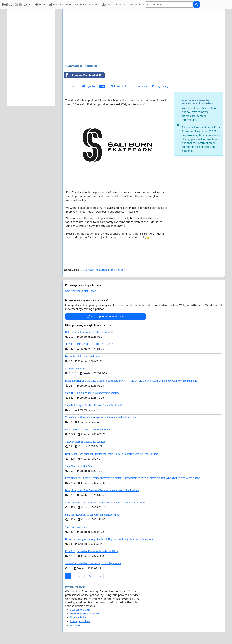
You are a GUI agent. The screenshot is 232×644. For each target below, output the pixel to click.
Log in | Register (114, 5)
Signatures (93, 86)
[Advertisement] (144, 37)
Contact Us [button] (135, 5)
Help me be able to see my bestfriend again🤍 (89, 332)
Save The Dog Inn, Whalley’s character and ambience (93, 393)
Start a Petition (60, 5)
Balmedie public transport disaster (83, 356)
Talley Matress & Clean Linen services (85, 442)
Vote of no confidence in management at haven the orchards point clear (102, 417)
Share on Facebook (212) (83, 75)
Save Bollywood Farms (77, 527)
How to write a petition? (85, 614)
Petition (72, 86)
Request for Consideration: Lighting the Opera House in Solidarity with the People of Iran (112, 454)
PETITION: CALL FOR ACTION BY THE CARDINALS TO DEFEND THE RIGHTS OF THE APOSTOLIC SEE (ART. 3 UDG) (133, 478)
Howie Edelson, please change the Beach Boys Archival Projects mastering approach (109, 539)
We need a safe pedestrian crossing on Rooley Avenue (93, 563)
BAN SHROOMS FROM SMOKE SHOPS (87, 430)
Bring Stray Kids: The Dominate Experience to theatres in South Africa (102, 490)
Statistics (140, 86)
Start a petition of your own (105, 317)
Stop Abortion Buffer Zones (81, 291)
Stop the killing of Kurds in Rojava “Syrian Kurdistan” (93, 405)
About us (76, 625)
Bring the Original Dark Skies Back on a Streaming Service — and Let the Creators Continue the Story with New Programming (131, 381)
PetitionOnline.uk (16, 4)
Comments (119, 86)
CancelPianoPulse (74, 369)
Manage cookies (80, 621)
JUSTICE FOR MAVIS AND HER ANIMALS (89, 344)
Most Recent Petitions (87, 5)
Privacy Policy (160, 86)
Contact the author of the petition (103, 270)
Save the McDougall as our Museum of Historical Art (93, 515)
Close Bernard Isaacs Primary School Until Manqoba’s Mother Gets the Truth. (106, 503)
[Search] (169, 5)
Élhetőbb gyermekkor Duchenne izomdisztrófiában (91, 551)
